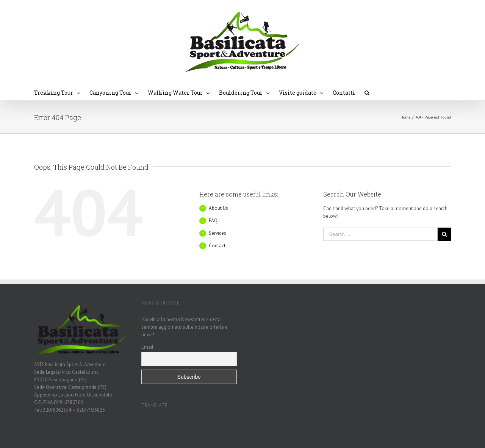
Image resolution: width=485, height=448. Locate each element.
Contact (217, 246)
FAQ (213, 221)
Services (217, 233)
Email (147, 347)
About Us (218, 208)
